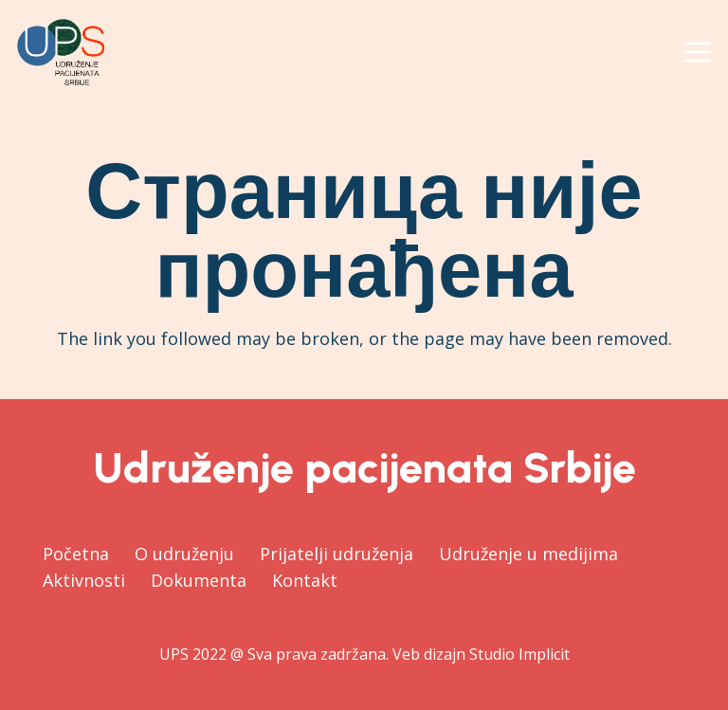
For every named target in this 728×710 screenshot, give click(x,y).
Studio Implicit (519, 654)
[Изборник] (698, 52)
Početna (76, 554)
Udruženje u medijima (528, 554)
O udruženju (184, 554)
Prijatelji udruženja (337, 554)
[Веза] (61, 52)
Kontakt (305, 580)
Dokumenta (199, 580)
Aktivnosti (84, 580)
